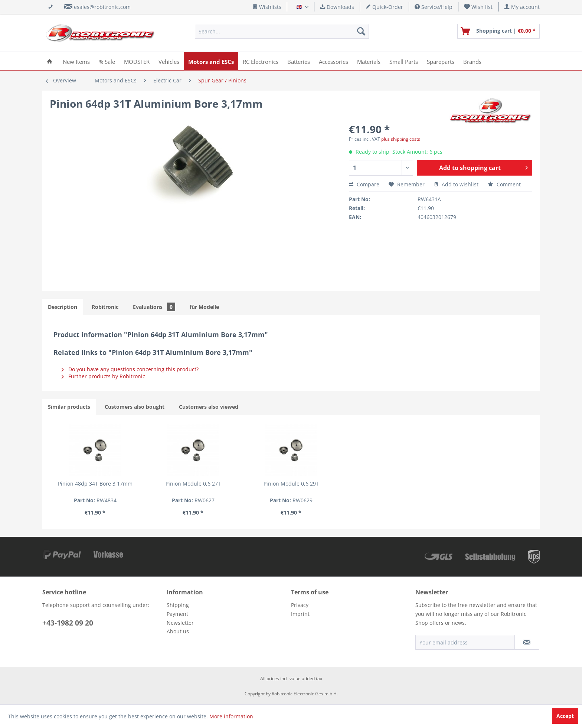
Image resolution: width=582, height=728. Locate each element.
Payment (177, 614)
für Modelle (204, 307)
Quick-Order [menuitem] (384, 7)
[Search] (361, 31)
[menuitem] (478, 7)
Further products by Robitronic (103, 376)
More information (231, 716)
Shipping (178, 605)
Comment (504, 184)
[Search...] (282, 31)
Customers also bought (135, 407)
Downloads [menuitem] (337, 7)
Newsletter (180, 623)
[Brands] (472, 61)
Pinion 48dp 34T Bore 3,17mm (95, 484)
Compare (364, 184)
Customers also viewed (209, 407)
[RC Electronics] (261, 61)
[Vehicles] (169, 61)
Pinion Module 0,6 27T (193, 484)
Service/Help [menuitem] (434, 7)
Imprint (300, 614)
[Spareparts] (441, 61)
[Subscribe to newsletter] (527, 642)
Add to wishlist (456, 184)
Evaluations (154, 307)
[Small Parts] (404, 61)
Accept (565, 716)
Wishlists (267, 7)
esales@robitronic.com (102, 7)
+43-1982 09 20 (68, 623)
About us (178, 631)
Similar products (69, 407)
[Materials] (369, 61)
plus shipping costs (401, 139)
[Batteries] (299, 61)
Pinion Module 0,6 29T (291, 484)
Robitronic (105, 307)
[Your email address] (465, 642)
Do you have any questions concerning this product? (130, 369)
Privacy (300, 605)
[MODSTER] (137, 61)
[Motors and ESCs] (211, 61)
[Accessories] (333, 61)
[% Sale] (107, 61)
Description (63, 307)
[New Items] (76, 61)
